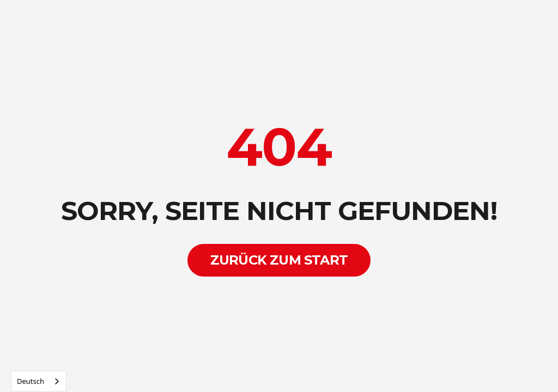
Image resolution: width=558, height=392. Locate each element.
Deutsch (31, 381)
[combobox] (39, 381)
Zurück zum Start (279, 260)
